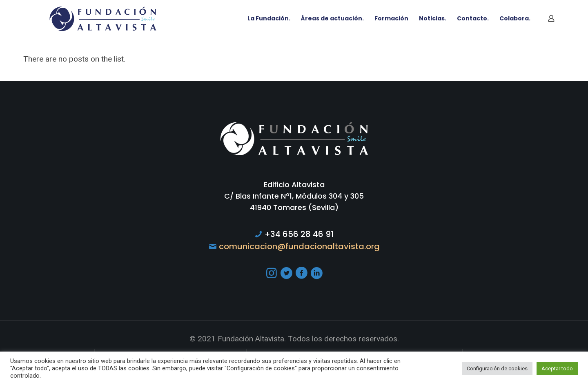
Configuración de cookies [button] (497, 368)
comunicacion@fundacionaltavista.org (299, 246)
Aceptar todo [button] (557, 368)
